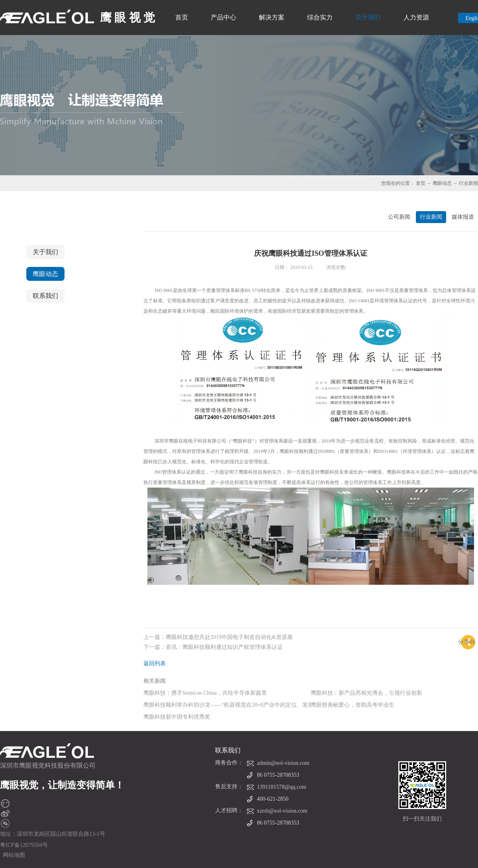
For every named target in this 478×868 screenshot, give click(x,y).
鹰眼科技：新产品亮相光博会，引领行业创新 (366, 693)
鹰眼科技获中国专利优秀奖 (177, 717)
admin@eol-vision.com (283, 763)
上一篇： (218, 637)
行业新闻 (468, 183)
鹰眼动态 (442, 183)
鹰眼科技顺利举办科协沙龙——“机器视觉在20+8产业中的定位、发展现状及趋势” (244, 705)
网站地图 (13, 855)
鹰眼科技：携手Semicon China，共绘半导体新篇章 (205, 693)
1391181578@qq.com (282, 787)
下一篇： (213, 647)
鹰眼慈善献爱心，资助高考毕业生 (353, 705)
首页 (182, 17)
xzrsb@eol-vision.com (282, 811)
